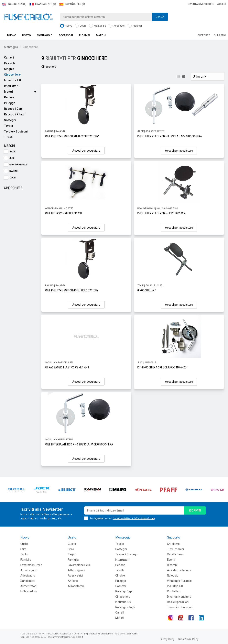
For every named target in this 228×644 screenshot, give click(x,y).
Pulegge (10, 103)
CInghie (9, 69)
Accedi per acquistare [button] (86, 151)
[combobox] (114, 17)
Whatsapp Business (180, 581)
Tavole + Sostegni (16, 131)
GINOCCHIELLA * (147, 290)
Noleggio (173, 576)
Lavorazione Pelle (79, 565)
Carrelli (9, 58)
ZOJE (10, 178)
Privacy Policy (167, 639)
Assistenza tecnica (179, 570)
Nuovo (66, 26)
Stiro (23, 549)
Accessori (117, 26)
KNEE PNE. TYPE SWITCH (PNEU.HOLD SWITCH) (71, 290)
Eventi (171, 560)
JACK (10, 152)
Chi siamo (220, 35)
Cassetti (9, 63)
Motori (9, 92)
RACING (11, 171)
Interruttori (11, 86)
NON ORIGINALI (15, 165)
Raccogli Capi (13, 109)
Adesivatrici (28, 576)
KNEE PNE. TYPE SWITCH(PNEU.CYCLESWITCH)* (72, 136)
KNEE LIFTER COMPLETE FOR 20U (63, 213)
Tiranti (8, 137)
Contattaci (174, 591)
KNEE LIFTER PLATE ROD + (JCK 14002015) (161, 213)
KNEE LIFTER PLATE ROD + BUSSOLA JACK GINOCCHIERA (170, 136)
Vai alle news (175, 554)
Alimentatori (28, 586)
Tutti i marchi (175, 549)
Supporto (204, 35)
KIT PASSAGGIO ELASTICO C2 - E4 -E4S (67, 367)
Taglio (24, 554)
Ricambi (135, 26)
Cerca (160, 17)
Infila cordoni (29, 591)
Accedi (222, 4)
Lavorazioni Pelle (31, 565)
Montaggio (97, 26)
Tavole (8, 126)
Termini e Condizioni (180, 607)
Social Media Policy (188, 639)
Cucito (24, 544)
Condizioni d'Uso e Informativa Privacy (134, 518)
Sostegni (10, 120)
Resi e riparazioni (178, 602)
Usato (81, 26)
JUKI (9, 158)
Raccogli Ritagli (15, 114)
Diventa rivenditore (201, 4)
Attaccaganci (29, 570)
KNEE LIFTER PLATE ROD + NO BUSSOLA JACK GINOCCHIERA (79, 444)
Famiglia (26, 560)
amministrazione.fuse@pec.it (68, 637)
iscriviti (195, 510)
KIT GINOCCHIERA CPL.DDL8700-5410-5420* (162, 367)
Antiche (73, 581)
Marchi (101, 35)
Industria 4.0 (12, 80)
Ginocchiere (12, 75)
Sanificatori (28, 581)
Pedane (9, 97)
